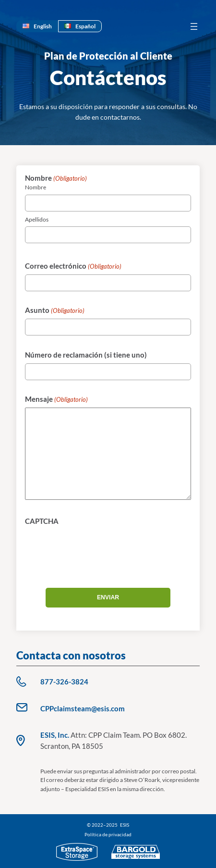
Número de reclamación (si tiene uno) (86, 355)
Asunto (55, 311)
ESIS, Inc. (55, 735)
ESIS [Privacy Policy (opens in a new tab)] (125, 825)
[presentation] (98, 548)
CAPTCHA (42, 521)
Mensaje (56, 400)
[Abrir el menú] (194, 26)
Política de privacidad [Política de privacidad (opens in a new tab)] (108, 834)
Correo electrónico (73, 267)
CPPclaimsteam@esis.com (83, 708)
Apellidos (37, 219)
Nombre (36, 187)
